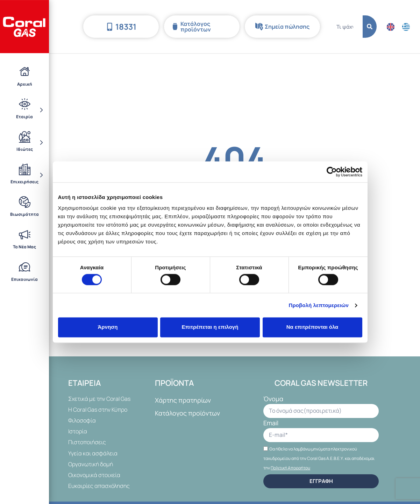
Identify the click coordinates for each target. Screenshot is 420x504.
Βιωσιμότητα (24, 207)
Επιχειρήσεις (24, 175)
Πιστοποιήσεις (87, 442)
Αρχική (25, 76)
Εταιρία (24, 109)
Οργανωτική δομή (91, 464)
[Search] (370, 27)
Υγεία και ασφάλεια (93, 453)
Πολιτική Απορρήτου (290, 468)
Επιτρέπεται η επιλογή (210, 327)
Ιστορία (78, 431)
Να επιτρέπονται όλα (312, 327)
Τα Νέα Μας (24, 239)
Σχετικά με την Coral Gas (99, 399)
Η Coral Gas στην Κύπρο (98, 410)
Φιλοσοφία (82, 420)
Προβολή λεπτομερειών (319, 305)
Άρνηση (108, 327)
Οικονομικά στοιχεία (94, 475)
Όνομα (273, 399)
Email (271, 423)
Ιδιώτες (25, 142)
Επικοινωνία (24, 272)
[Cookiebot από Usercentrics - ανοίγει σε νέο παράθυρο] (332, 172)
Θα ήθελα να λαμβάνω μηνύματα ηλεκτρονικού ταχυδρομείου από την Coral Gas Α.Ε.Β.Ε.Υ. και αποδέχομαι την (319, 458)
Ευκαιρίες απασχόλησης (99, 486)
